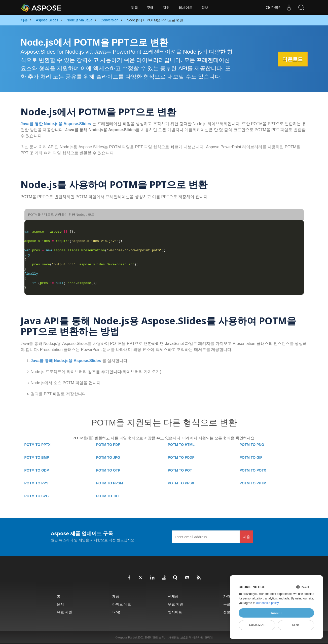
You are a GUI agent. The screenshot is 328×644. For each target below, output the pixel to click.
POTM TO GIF (251, 457)
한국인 (273, 8)
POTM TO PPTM (253, 483)
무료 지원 (175, 604)
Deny (296, 625)
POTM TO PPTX (38, 445)
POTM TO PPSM (110, 483)
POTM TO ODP (37, 470)
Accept (276, 613)
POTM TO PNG (252, 445)
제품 (134, 8)
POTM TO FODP (181, 457)
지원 (166, 8)
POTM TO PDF (108, 445)
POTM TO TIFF (108, 496)
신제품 (173, 596)
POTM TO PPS (36, 483)
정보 (205, 8)
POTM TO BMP (37, 457)
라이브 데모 (122, 604)
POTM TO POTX (253, 470)
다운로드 (291, 59)
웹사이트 (186, 8)
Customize (257, 625)
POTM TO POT (180, 470)
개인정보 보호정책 (180, 637)
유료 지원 (64, 612)
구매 (150, 8)
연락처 (209, 637)
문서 (60, 604)
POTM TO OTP (108, 470)
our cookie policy (267, 603)
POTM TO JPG (108, 457)
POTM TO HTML (181, 445)
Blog (116, 612)
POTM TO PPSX (181, 483)
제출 (246, 537)
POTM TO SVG (37, 496)
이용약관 (198, 637)
